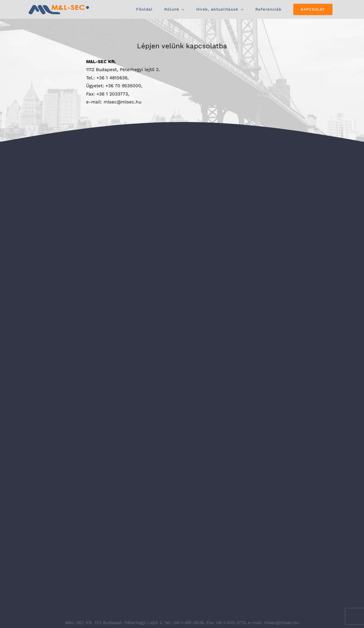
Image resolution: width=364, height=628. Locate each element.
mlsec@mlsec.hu (122, 102)
